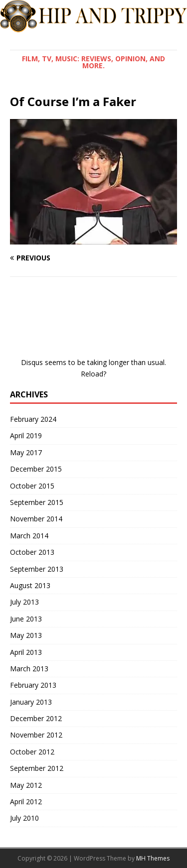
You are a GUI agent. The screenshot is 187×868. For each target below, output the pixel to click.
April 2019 (26, 435)
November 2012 (36, 735)
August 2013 (30, 585)
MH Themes (153, 858)
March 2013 (29, 669)
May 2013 (26, 635)
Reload (92, 374)
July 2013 (24, 602)
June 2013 (26, 619)
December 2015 (36, 469)
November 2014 (36, 519)
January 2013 (31, 702)
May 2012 (26, 785)
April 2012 (26, 802)
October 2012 (32, 752)
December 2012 (36, 718)
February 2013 (33, 685)
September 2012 (37, 768)
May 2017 (26, 452)
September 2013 (37, 569)
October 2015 (32, 486)
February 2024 (33, 419)
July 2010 (24, 818)
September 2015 (37, 502)
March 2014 (29, 536)
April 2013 (26, 652)
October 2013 (32, 552)
